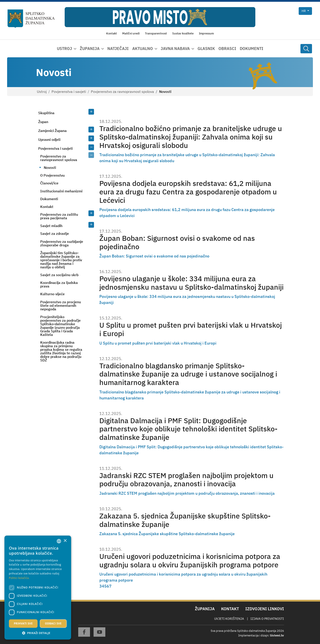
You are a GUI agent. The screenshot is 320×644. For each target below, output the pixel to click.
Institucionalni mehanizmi (61, 191)
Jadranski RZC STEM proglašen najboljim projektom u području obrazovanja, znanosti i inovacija (186, 480)
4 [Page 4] (103, 586)
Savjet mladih (51, 226)
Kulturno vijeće (52, 294)
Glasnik (206, 49)
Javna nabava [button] (175, 49)
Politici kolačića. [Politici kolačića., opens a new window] (19, 578)
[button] (38, 633)
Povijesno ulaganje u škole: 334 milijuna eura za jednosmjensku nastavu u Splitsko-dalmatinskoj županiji (191, 283)
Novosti (50, 167)
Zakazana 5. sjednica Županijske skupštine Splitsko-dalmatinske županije (185, 520)
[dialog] (38, 588)
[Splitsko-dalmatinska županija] (31, 19)
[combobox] (59, 541)
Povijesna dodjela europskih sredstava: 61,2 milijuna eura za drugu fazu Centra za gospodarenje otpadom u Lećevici (188, 192)
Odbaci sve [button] (53, 623)
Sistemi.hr (277, 635)
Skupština (46, 113)
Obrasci (227, 49)
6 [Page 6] (108, 586)
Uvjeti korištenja (229, 619)
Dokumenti (252, 49)
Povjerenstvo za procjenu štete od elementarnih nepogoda (61, 305)
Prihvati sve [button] (23, 623)
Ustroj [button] (64, 49)
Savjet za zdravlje (55, 233)
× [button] (65, 541)
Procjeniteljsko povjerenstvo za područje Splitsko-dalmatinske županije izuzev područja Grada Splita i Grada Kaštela (60, 326)
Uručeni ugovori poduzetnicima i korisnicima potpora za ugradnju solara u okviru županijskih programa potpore (190, 561)
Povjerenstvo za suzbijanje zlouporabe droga (62, 243)
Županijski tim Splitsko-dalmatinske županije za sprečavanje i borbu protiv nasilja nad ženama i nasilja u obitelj (61, 260)
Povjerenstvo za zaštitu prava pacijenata (59, 216)
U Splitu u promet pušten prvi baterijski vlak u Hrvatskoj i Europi (191, 329)
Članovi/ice (49, 183)
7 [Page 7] (110, 586)
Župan (43, 122)
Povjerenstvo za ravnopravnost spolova (122, 92)
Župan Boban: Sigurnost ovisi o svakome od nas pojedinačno (177, 242)
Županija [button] (90, 49)
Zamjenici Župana (52, 131)
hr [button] (304, 11)
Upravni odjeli (49, 140)
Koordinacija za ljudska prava (59, 284)
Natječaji (118, 49)
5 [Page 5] (105, 586)
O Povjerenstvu (52, 175)
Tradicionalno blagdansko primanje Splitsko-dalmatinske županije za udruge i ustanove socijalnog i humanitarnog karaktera (188, 374)
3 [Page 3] (101, 586)
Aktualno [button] (143, 49)
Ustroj (42, 92)
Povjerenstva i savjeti (69, 92)
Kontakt (47, 207)
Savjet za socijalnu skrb (59, 275)
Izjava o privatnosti (267, 619)
